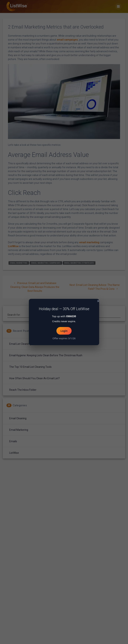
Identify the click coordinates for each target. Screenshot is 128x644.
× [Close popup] (98, 301)
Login (64, 331)
